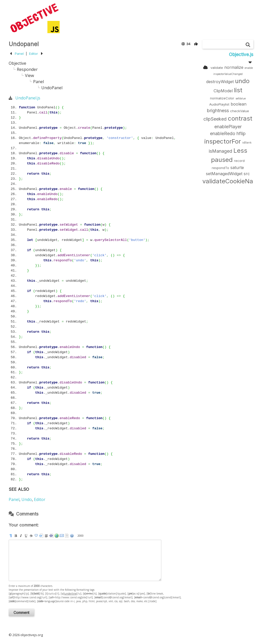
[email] (62, 536)
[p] (11, 536)
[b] (16, 536)
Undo (27, 499)
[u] (26, 536)
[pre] (41, 536)
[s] (31, 536)
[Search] (248, 45)
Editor (34, 54)
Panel (19, 54)
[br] (46, 536)
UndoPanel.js (28, 98)
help (72, 536)
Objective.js (241, 54)
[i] (21, 536)
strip (67, 536)
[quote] (36, 536)
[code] (51, 536)
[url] (57, 536)
